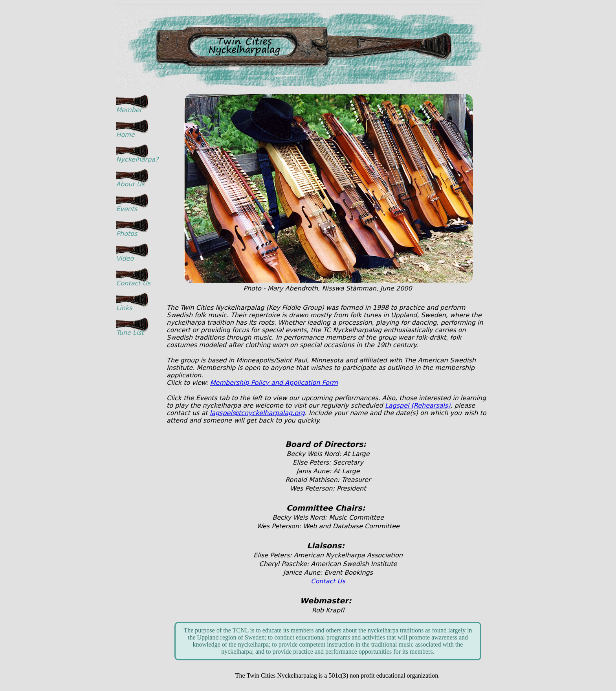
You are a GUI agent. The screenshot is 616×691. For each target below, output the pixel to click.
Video (125, 258)
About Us (130, 184)
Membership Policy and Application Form (274, 383)
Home (125, 135)
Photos (126, 234)
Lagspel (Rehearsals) (418, 405)
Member (129, 110)
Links (124, 308)
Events (126, 209)
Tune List (130, 333)
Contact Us (133, 283)
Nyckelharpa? (136, 159)
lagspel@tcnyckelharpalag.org (257, 413)
